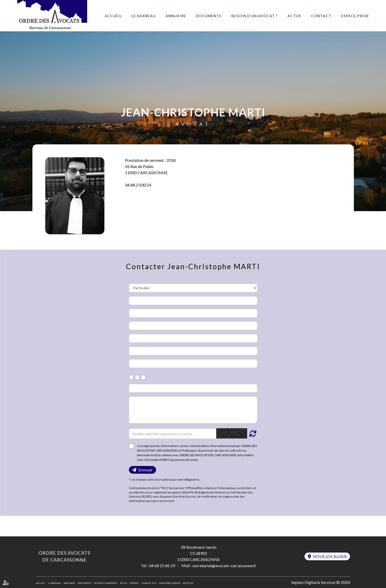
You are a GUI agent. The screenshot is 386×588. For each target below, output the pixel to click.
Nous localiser (330, 556)
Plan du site (149, 583)
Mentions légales (170, 583)
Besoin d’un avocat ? (255, 16)
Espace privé (355, 16)
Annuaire (176, 16)
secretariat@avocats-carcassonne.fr (224, 566)
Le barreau (144, 16)
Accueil (113, 16)
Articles (188, 583)
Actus (294, 16)
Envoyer (146, 470)
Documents (209, 16)
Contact (321, 16)
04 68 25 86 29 (162, 566)
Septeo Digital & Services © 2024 (321, 582)
